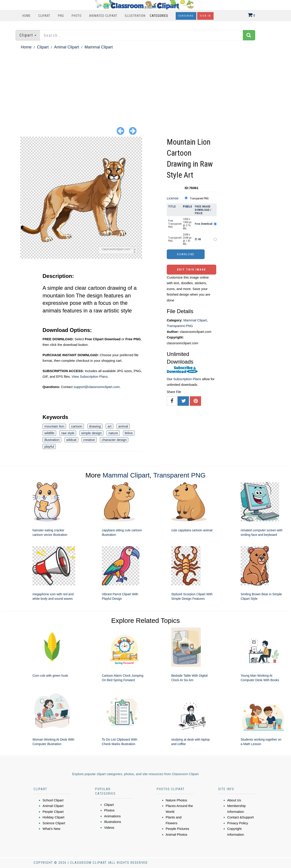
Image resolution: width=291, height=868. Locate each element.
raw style (68, 433)
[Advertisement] (145, 84)
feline (129, 433)
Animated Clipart (103, 16)
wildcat (71, 440)
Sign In (205, 16)
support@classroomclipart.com (96, 387)
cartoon (77, 426)
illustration (52, 440)
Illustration (135, 16)
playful (49, 446)
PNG (61, 16)
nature (113, 433)
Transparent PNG (199, 198)
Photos (109, 810)
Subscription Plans (187, 379)
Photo (77, 16)
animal (123, 426)
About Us (234, 800)
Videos (109, 828)
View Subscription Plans (90, 376)
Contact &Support (240, 817)
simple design (92, 433)
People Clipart (53, 812)
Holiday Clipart (53, 817)
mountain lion (54, 426)
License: (173, 198)
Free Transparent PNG (175, 224)
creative (89, 440)
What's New (51, 829)
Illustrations (113, 822)
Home (27, 16)
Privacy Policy (238, 823)
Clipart (44, 16)
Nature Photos (176, 800)
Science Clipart (54, 823)
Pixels (187, 206)
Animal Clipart (66, 47)
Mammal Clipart (99, 47)
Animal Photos (177, 834)
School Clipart (53, 800)
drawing (95, 426)
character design (114, 440)
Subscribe (186, 16)
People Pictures (177, 829)
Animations (112, 816)
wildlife (49, 433)
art (109, 426)
